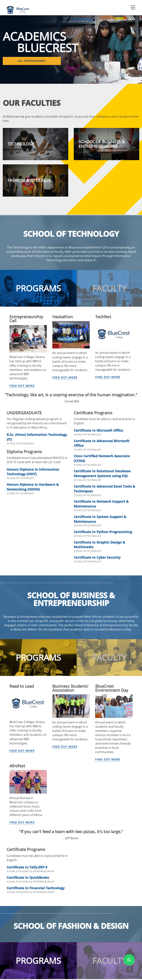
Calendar (41, 878)
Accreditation (13, 887)
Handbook (42, 883)
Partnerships (12, 892)
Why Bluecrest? (76, 878)
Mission (9, 878)
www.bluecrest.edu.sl (94, 974)
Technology (42, 892)
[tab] (38, 293)
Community (43, 953)
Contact (71, 897)
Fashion (40, 902)
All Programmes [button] (24, 61)
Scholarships (74, 892)
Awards (9, 897)
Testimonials (43, 948)
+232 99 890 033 (122, 845)
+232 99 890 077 (128, 859)
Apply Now (73, 883)
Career (39, 963)
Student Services (46, 958)
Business (41, 897)
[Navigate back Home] (20, 7)
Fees (69, 887)
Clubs (39, 925)
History (9, 883)
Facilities (41, 920)
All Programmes (45, 887)
